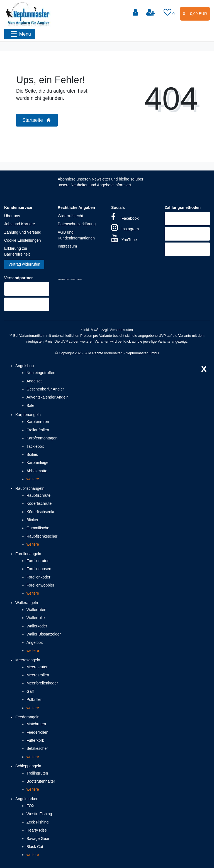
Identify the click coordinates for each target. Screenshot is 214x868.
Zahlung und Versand (23, 232)
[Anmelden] (136, 13)
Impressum (67, 246)
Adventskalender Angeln (48, 397)
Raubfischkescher (42, 536)
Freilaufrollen (38, 430)
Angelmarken (27, 799)
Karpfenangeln (28, 415)
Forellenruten (38, 561)
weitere (33, 479)
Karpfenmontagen (42, 438)
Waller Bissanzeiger (44, 634)
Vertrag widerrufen (24, 264)
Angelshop (25, 366)
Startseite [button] (37, 120)
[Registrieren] (151, 13)
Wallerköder (37, 626)
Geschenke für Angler (45, 389)
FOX (31, 806)
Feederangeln (27, 717)
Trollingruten (37, 773)
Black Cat (35, 847)
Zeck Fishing (37, 822)
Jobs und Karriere (20, 224)
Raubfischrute (38, 495)
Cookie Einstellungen (23, 240)
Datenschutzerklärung (77, 224)
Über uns (12, 216)
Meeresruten (37, 667)
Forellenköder (38, 577)
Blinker (32, 520)
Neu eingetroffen (41, 373)
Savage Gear (38, 839)
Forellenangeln (28, 554)
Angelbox (35, 642)
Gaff (30, 691)
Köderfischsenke (41, 512)
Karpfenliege (37, 463)
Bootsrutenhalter (41, 781)
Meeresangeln (28, 660)
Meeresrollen (38, 675)
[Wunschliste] (170, 13)
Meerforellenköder (42, 683)
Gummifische (38, 528)
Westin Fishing (39, 814)
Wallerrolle (36, 618)
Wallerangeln (27, 603)
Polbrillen (35, 699)
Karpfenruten (38, 422)
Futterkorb (35, 740)
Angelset (34, 381)
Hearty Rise (37, 830)
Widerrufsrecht (70, 216)
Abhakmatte (37, 471)
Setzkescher (37, 748)
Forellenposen (39, 569)
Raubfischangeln (30, 488)
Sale (30, 405)
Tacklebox (35, 446)
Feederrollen (37, 732)
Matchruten (36, 724)
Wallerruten (36, 610)
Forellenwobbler (40, 585)
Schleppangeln (28, 766)
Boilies (32, 454)
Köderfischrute (39, 503)
